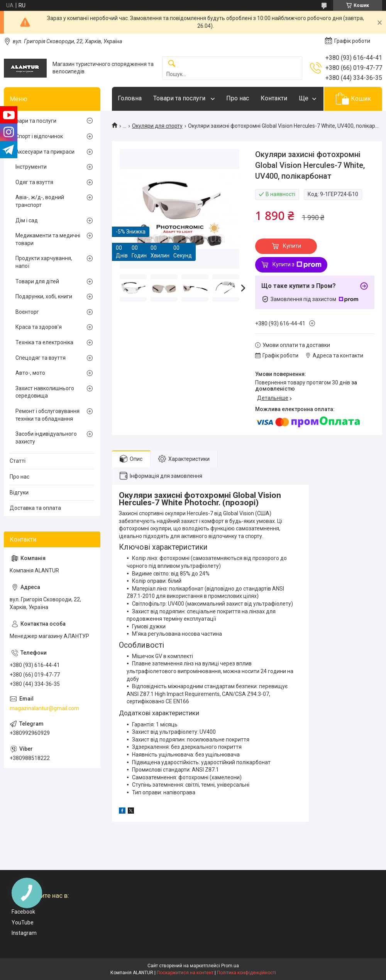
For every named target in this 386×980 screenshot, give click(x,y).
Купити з (297, 265)
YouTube (23, 922)
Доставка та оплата (35, 508)
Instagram (24, 933)
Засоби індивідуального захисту (46, 438)
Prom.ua (230, 966)
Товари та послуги (180, 98)
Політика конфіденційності (246, 973)
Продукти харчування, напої (44, 262)
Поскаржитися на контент (185, 973)
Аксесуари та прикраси (45, 152)
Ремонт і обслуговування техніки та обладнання (47, 415)
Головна (130, 98)
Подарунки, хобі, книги (44, 296)
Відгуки (19, 493)
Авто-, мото (30, 373)
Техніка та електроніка (44, 342)
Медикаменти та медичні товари (48, 239)
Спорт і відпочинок (39, 136)
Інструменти (31, 167)
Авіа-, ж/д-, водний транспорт (40, 201)
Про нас (238, 98)
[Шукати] (172, 64)
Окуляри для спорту (157, 126)
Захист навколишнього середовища (45, 392)
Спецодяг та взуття (41, 358)
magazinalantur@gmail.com (44, 708)
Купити (292, 246)
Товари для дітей (37, 281)
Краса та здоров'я (39, 327)
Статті (18, 461)
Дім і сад (27, 220)
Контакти (274, 98)
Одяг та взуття (34, 182)
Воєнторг (27, 312)
